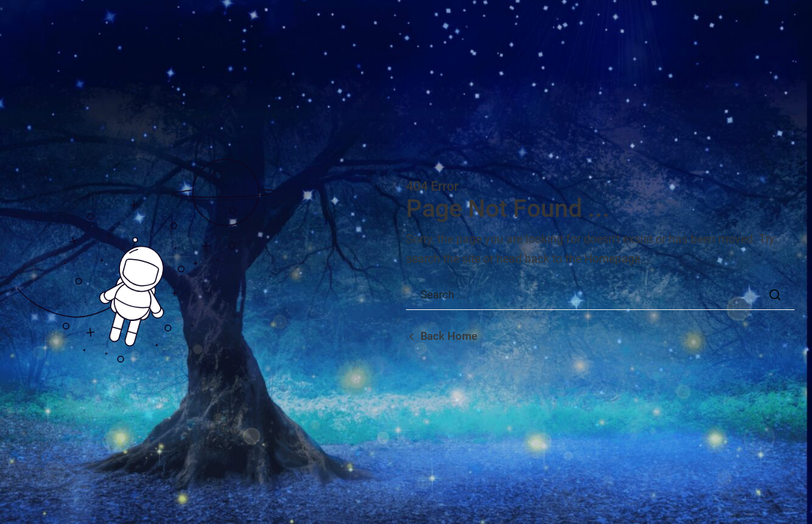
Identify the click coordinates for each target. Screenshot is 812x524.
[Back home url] (442, 337)
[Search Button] (776, 295)
